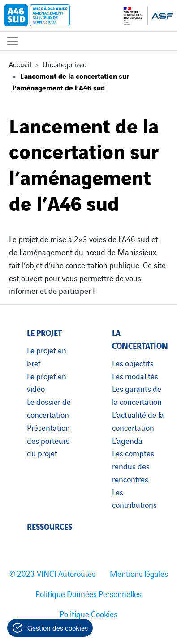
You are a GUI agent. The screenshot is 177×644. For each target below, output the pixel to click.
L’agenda (127, 440)
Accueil (20, 64)
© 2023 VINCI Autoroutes (52, 573)
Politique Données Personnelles (88, 593)
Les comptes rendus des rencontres (133, 466)
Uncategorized (65, 64)
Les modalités (135, 376)
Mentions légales (139, 573)
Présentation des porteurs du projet (48, 440)
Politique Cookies (88, 614)
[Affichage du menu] (13, 41)
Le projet (44, 332)
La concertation (140, 339)
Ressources (50, 526)
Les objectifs (133, 363)
